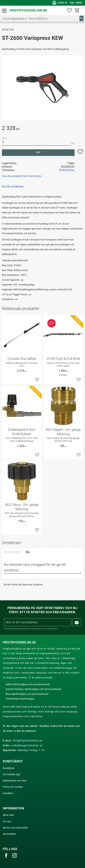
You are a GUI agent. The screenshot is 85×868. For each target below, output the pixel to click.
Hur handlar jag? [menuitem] (12, 774)
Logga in (60, 3)
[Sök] (81, 18)
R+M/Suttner (67, 170)
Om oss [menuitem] (7, 821)
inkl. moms (76, 3)
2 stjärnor (9, 552)
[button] (5, 11)
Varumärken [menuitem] (9, 834)
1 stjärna (6, 552)
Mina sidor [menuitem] (9, 815)
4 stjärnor (16, 552)
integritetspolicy (51, 629)
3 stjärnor (12, 552)
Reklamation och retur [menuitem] (15, 781)
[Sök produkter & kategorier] (41, 18)
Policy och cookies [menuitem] (13, 787)
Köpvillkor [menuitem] (8, 793)
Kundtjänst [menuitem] (9, 768)
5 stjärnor (19, 552)
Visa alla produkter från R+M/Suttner (22, 176)
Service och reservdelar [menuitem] (15, 828)
